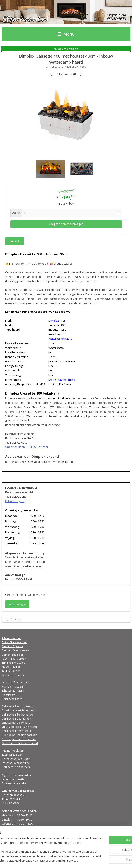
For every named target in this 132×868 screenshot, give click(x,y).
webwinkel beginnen (84, 860)
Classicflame (9, 695)
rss (67, 860)
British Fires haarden (14, 642)
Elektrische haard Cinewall (17, 706)
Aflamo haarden (11, 638)
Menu (66, 34)
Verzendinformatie (13, 779)
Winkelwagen (17, 604)
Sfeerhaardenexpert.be (16, 763)
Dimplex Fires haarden (15, 650)
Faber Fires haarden (14, 659)
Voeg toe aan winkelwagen (66, 224)
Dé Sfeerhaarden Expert (16, 759)
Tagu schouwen (11, 671)
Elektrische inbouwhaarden (18, 715)
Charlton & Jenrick (12, 646)
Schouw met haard (13, 691)
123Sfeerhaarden (12, 755)
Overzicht (15, 241)
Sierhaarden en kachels (16, 767)
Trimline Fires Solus (13, 663)
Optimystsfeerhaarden (15, 683)
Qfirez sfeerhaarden (14, 675)
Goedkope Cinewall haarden (19, 739)
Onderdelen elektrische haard (20, 743)
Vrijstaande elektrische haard (19, 727)
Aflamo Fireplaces (13, 751)
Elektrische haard (12, 699)
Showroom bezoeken (15, 783)
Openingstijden (15, 447)
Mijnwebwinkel (121, 860)
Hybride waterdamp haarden (19, 735)
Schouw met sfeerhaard (16, 723)
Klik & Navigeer (39, 447)
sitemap (58, 860)
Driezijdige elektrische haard (19, 710)
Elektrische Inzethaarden (16, 719)
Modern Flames (11, 667)
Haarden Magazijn (13, 687)
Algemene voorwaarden (16, 775)
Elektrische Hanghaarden (17, 731)
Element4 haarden (13, 655)
